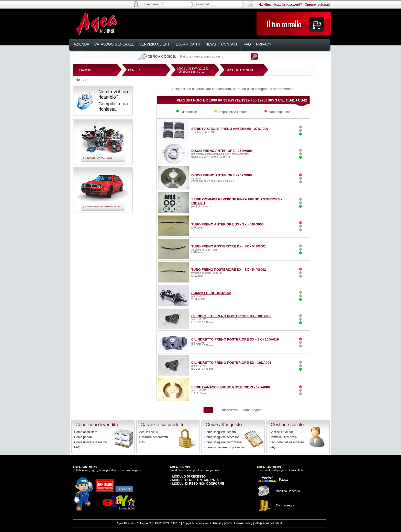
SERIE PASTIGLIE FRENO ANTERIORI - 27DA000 (230, 129)
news (211, 44)
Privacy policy (222, 523)
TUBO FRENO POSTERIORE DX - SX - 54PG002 (229, 270)
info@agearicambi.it (268, 523)
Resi (142, 442)
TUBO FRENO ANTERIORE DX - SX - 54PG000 (227, 224)
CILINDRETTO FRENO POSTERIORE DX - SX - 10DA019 (235, 339)
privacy (264, 44)
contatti (230, 44)
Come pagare (83, 437)
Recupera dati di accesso (287, 442)
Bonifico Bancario (288, 491)
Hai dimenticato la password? (280, 5)
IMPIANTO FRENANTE (241, 70)
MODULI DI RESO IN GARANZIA (195, 480)
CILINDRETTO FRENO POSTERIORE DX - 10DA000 (231, 316)
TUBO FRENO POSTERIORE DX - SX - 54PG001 (229, 246)
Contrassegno (286, 505)
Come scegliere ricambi (220, 432)
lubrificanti (188, 44)
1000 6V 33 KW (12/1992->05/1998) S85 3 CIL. (193, 70)
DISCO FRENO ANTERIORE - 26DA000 (221, 151)
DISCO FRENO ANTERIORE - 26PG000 (221, 175)
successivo (230, 410)
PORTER (134, 70)
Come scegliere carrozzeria (223, 442)
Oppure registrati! (318, 5)
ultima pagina (252, 410)
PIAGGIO (85, 70)
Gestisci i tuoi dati (282, 432)
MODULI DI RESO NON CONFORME (198, 484)
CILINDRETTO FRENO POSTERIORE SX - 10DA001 (231, 363)
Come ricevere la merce (90, 442)
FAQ (77, 447)
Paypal (284, 480)
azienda (81, 44)
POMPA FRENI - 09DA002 (211, 293)
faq (247, 44)
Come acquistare (86, 432)
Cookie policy (243, 523)
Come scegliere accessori (222, 437)
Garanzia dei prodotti (154, 437)
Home (80, 80)
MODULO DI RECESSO (189, 477)
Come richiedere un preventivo (225, 447)
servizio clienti (155, 44)
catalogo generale (114, 44)
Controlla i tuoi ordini (283, 437)
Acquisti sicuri (149, 432)
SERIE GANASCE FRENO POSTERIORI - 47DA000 (231, 387)
